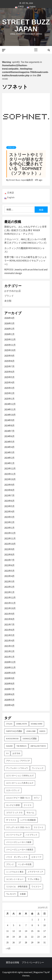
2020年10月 (10, 673)
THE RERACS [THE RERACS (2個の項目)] (21, 746)
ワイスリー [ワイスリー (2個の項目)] (36, 887)
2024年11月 (10, 409)
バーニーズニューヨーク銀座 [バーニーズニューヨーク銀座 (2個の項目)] (19, 842)
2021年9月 (9, 614)
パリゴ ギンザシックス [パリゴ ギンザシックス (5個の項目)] (17, 857)
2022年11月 (10, 539)
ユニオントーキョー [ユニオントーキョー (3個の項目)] (15, 879)
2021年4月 (9, 641)
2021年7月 (9, 625)
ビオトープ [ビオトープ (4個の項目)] (36, 857)
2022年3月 (9, 582)
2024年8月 (9, 426)
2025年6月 (9, 372)
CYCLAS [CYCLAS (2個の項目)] (9, 724)
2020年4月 (9, 705)
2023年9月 (9, 485)
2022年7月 (9, 560)
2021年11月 (10, 603)
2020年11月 (10, 668)
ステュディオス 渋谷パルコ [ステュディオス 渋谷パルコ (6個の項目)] (18, 827)
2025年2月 (9, 393)
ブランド (11, 147)
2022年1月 (9, 592)
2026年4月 (9, 318)
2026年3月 (9, 323)
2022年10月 (10, 544)
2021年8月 (9, 619)
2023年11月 (10, 474)
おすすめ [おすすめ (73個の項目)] (16, 753)
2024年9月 (9, 420)
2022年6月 (9, 565)
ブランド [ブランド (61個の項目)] (10, 864)
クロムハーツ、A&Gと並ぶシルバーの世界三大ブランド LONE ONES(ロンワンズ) (25, 241)
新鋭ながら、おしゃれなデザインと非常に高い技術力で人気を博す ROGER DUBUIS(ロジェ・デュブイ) (26, 230)
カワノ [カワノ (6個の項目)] (37, 798)
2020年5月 (9, 700)
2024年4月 (9, 447)
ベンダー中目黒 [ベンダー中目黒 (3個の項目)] (25, 864)
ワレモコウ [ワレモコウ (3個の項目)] (11, 894)
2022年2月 (9, 587)
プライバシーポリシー (33, 962)
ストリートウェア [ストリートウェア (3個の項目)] (14, 835)
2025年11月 (10, 345)
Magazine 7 (39, 972)
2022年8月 (9, 555)
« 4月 (8, 948)
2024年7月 (9, 431)
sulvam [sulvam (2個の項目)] (9, 746)
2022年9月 (9, 549)
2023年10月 (10, 479)
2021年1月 (9, 657)
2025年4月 (9, 383)
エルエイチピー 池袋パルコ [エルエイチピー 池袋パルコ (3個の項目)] (18, 798)
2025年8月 (9, 361)
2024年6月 (9, 436)
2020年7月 (9, 689)
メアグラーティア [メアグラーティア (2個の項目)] (35, 872)
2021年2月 (9, 651)
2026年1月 (9, 334)
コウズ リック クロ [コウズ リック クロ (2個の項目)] (14, 813)
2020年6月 (9, 694)
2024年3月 (9, 453)
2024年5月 (9, 442)
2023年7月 (9, 496)
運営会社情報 (12, 962)
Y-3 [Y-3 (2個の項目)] (7, 753)
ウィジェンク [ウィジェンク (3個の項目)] (38, 768)
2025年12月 (10, 340)
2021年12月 (10, 598)
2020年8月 (9, 684)
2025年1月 (9, 399)
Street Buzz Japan (26, 26)
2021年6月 (9, 630)
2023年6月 (9, 501)
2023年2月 (9, 522)
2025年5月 (9, 377)
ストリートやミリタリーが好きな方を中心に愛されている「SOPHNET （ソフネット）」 (26, 164)
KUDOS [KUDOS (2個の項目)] (42, 731)
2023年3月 (9, 517)
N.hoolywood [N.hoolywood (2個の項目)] (12, 739)
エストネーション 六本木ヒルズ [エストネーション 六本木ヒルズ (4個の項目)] (20, 776)
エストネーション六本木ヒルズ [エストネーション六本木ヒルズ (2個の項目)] (20, 783)
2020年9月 (9, 678)
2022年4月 (9, 576)
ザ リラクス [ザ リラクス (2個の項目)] (11, 820)
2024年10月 (10, 415)
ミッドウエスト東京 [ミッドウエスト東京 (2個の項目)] (15, 872)
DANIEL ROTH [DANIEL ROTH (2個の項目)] (22, 724)
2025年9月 (9, 356)
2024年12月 (10, 404)
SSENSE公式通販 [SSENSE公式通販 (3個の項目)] (30, 739)
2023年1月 (9, 528)
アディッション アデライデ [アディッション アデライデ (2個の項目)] (18, 761)
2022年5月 (9, 571)
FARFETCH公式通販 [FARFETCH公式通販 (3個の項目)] (14, 731)
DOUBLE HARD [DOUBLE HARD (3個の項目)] (37, 724)
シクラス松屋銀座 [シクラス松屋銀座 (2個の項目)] (28, 820)
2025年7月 (9, 366)
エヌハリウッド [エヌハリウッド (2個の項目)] (13, 790)
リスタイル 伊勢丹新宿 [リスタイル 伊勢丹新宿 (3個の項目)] (17, 887)
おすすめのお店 (13, 291)
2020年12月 (10, 662)
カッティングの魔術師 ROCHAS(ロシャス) (24, 250)
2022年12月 (10, 533)
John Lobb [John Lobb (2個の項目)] (31, 731)
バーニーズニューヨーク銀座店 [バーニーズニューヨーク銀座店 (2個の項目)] (20, 850)
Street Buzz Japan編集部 (21, 180)
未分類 (8, 301)
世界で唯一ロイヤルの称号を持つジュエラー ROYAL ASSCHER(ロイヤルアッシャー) (26, 261)
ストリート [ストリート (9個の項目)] (39, 827)
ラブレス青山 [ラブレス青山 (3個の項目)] (33, 879)
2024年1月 (9, 463)
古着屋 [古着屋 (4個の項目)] (23, 894)
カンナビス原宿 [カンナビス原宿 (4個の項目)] (13, 805)
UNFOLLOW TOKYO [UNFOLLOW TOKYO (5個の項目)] (38, 746)
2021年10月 (10, 608)
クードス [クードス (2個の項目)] (28, 805)
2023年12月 (10, 469)
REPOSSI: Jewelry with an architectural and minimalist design (26, 271)
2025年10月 (10, 350)
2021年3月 (9, 646)
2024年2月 (9, 458)
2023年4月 (9, 512)
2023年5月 (9, 506)
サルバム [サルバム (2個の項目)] (30, 813)
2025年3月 (9, 388)
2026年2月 (9, 329)
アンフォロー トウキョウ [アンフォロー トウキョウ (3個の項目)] (17, 768)
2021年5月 (9, 635)
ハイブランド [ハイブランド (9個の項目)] (31, 835)
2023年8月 (9, 490)
